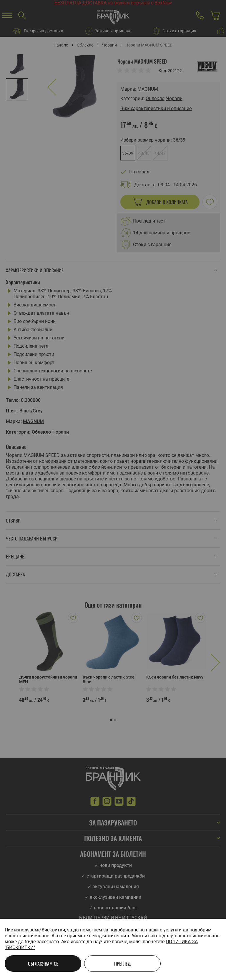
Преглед (122, 964)
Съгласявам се (43, 964)
